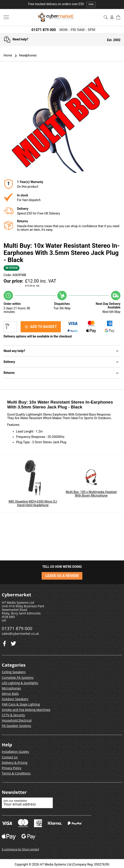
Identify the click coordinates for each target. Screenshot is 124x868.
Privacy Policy (12, 768)
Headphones (25, 55)
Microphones (11, 688)
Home (8, 55)
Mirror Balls (10, 694)
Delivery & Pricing (15, 763)
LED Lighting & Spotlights (20, 683)
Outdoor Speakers (15, 699)
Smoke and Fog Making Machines (26, 710)
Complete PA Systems (18, 678)
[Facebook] (13, 642)
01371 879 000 (44, 30)
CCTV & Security (13, 715)
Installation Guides (15, 752)
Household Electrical (17, 720)
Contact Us (10, 757)
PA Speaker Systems (16, 726)
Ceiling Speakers (14, 672)
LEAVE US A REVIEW (62, 576)
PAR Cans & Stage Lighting (21, 704)
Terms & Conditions (16, 773)
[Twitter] (4, 642)
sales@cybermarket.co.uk (20, 634)
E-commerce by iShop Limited (20, 849)
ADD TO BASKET (41, 327)
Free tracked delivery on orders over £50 (62, 4)
